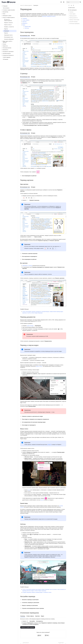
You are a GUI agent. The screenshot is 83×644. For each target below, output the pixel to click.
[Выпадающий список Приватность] (9, 46)
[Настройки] (61, 2)
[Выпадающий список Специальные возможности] (9, 55)
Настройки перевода (73, 22)
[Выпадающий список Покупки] (9, 44)
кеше (29, 490)
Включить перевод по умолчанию (30, 600)
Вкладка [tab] (33, 35)
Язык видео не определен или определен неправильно (36, 419)
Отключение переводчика (74, 24)
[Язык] (64, 2)
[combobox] (73, 2)
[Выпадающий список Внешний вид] (9, 12)
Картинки (24, 22)
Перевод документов (73, 18)
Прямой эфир (28, 26)
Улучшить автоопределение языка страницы (33, 608)
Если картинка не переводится (30, 256)
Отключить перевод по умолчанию (31, 603)
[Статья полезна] (71, 5)
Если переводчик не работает (29, 176)
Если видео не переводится (29, 425)
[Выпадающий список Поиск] (9, 14)
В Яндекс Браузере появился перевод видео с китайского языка (37, 592)
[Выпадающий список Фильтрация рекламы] (9, 48)
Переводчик (36, 5)
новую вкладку (30, 326)
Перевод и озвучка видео (74, 20)
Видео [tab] (42, 616)
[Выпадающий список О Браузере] (2, 6)
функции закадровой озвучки (49, 16)
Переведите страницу (27, 266)
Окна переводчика (73, 10)
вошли (42, 500)
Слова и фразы (72, 14)
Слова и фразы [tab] (30, 616)
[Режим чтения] (69, 5)
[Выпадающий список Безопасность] (9, 50)
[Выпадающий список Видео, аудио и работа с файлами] (9, 42)
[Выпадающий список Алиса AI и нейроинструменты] (9, 17)
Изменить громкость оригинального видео (32, 416)
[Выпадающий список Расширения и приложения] (9, 52)
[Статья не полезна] (73, 5)
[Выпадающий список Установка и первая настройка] (9, 10)
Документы (25, 23)
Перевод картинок (73, 16)
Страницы (71, 12)
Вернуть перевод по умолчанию (30, 605)
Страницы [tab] (23, 616)
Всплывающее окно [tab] (25, 35)
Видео (24, 25)
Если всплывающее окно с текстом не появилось (36, 125)
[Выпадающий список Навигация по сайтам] (9, 16)
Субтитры (27, 28)
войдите (50, 444)
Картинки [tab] (37, 616)
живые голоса (39, 366)
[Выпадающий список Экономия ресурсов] (9, 53)
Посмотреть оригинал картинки (30, 253)
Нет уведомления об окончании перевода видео (34, 422)
